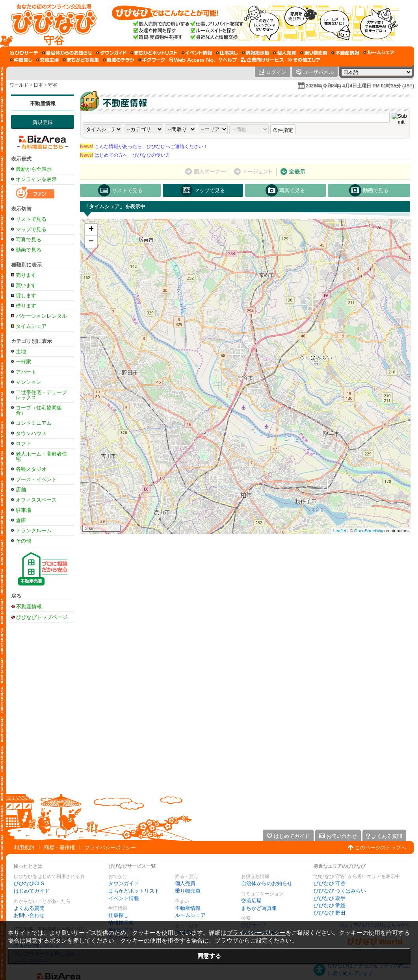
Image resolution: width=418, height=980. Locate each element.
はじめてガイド (32, 891)
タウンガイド (124, 883)
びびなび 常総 (330, 905)
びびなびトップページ (42, 617)
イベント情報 (124, 898)
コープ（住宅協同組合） (39, 410)
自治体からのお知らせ (267, 883)
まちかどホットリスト (134, 891)
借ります (26, 306)
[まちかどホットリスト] (154, 53)
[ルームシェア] (379, 53)
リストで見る (31, 219)
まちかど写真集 (259, 908)
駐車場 (23, 510)
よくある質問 (29, 908)
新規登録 (43, 122)
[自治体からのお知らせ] (67, 53)
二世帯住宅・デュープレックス (41, 395)
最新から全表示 (34, 169)
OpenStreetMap (370, 531)
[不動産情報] (345, 53)
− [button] (91, 242)
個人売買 (185, 883)
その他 (23, 541)
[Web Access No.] (192, 60)
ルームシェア (190, 915)
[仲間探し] (21, 60)
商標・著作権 (59, 848)
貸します (26, 295)
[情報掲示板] (255, 53)
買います (26, 285)
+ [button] (91, 230)
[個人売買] (285, 53)
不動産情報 (43, 103)
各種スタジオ (31, 469)
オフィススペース (36, 500)
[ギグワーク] (152, 60)
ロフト (23, 444)
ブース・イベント (36, 479)
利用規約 (24, 848)
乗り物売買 (188, 891)
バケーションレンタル (41, 316)
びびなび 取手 (330, 898)
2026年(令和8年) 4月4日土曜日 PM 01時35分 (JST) (360, 86)
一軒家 (23, 362)
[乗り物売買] (314, 53)
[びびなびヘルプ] (228, 60)
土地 (21, 351)
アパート (26, 372)
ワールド (19, 85)
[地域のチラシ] (119, 60)
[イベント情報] (197, 53)
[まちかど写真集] (81, 60)
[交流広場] (47, 60)
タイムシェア (31, 326)
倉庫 (21, 520)
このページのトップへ (381, 848)
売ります (26, 275)
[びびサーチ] (24, 53)
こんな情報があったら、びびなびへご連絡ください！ (144, 146)
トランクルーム (34, 531)
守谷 (53, 85)
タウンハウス (31, 433)
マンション (29, 382)
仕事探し (119, 915)
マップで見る (31, 229)
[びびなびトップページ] (50, 23)
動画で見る (29, 250)
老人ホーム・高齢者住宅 (41, 456)
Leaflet (340, 531)
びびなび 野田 (330, 913)
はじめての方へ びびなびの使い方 (125, 155)
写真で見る (29, 240)
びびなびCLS (29, 883)
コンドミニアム (34, 423)
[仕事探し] (227, 53)
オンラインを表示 (36, 179)
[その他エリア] (304, 60)
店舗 (21, 490)
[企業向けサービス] (262, 60)
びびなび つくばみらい (340, 891)
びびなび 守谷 (330, 883)
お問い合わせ (29, 915)
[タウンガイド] (111, 53)
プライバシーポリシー (110, 848)
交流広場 (251, 901)
